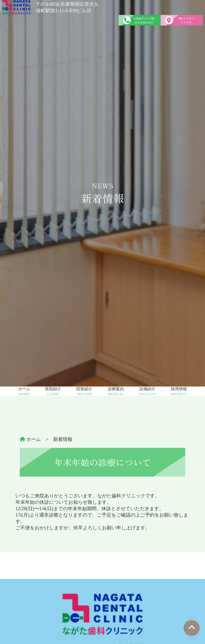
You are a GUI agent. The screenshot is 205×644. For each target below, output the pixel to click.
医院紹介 (53, 391)
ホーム (24, 391)
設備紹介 (147, 391)
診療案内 (116, 391)
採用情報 (179, 391)
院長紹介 (84, 391)
